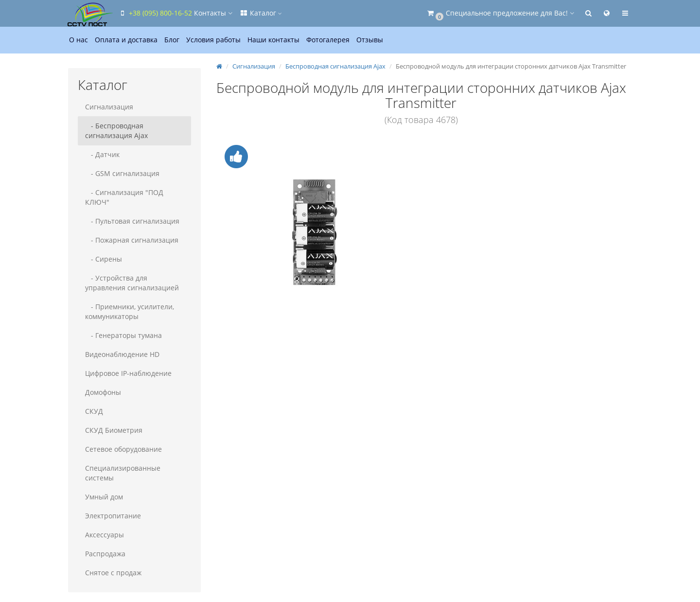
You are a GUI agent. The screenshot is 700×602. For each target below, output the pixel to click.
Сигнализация (109, 107)
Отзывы (370, 40)
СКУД (94, 411)
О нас (79, 40)
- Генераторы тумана (123, 335)
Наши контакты (273, 40)
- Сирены (104, 259)
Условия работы (213, 40)
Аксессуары (105, 535)
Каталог (261, 13)
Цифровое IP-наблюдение (128, 373)
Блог (172, 40)
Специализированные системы (123, 473)
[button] (500, 13)
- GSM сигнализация (122, 173)
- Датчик (102, 154)
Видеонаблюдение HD (122, 354)
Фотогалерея (328, 40)
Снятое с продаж (113, 573)
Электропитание (113, 516)
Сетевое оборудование (123, 449)
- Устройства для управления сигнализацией (132, 283)
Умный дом (104, 497)
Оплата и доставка (126, 40)
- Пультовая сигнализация (132, 221)
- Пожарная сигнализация (132, 240)
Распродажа (105, 554)
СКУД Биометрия (114, 430)
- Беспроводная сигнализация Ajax (116, 131)
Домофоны (103, 392)
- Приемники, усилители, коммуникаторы (130, 311)
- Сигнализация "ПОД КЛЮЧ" (124, 197)
